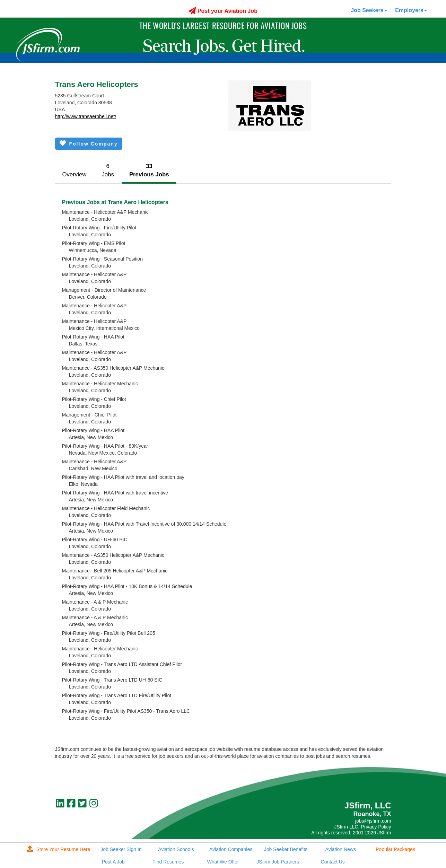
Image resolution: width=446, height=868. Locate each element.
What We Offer (223, 862)
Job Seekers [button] (369, 10)
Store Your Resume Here (59, 849)
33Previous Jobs (149, 170)
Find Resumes (168, 862)
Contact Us (333, 862)
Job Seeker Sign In (121, 849)
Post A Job (113, 862)
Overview (75, 174)
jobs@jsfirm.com (373, 821)
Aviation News (341, 849)
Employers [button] (411, 10)
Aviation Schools (176, 849)
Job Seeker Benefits (286, 849)
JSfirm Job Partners (278, 862)
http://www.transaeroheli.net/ (86, 116)
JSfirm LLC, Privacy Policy (362, 827)
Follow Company (89, 143)
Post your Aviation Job (223, 11)
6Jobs (108, 170)
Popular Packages (395, 849)
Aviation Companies (231, 849)
